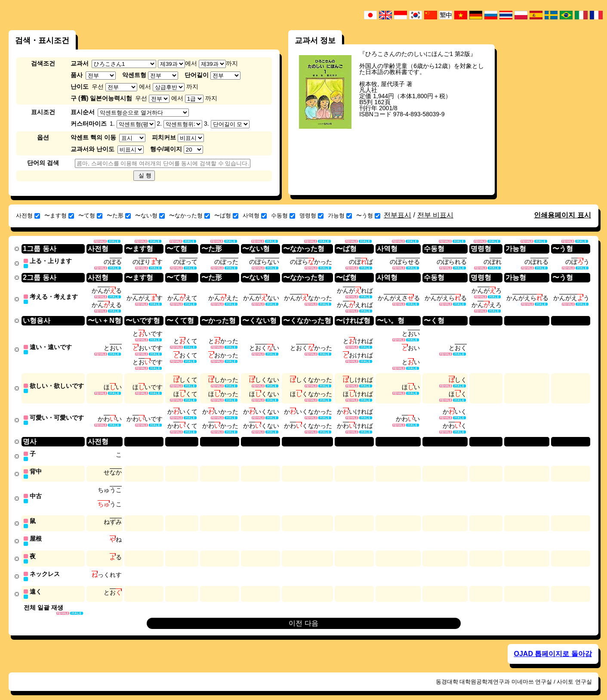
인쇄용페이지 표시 (562, 215)
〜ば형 (226, 215)
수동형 (283, 215)
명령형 (311, 215)
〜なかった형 (189, 215)
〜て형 (90, 215)
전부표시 (397, 215)
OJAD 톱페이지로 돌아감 (553, 646)
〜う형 (368, 215)
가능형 (340, 215)
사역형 (255, 215)
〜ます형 (59, 215)
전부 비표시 (435, 215)
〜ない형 (150, 215)
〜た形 (119, 215)
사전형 (28, 215)
